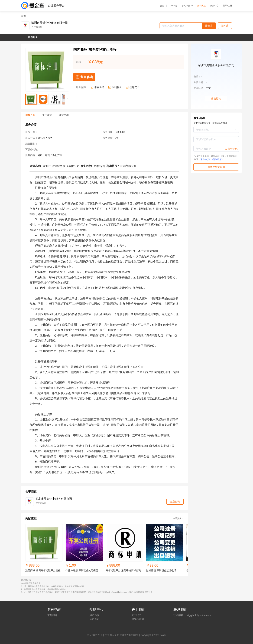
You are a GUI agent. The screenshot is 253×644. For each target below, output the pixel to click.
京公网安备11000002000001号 (121, 635)
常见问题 (52, 615)
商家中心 (214, 6)
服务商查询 (138, 619)
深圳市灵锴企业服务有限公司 (50, 23)
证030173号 (96, 635)
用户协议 (94, 615)
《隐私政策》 (217, 159)
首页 (162, 6)
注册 (230, 6)
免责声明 (94, 619)
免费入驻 (202, 6)
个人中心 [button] (187, 6)
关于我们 (136, 615)
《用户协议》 (205, 159)
